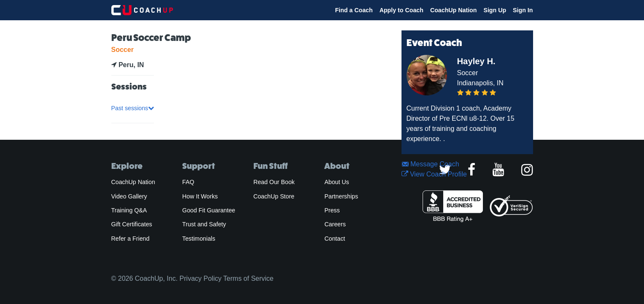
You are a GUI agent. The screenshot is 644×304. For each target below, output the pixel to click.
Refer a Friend (131, 239)
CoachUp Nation (454, 10)
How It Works (200, 196)
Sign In (523, 10)
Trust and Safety (204, 224)
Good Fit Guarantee (209, 210)
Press (332, 210)
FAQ (188, 182)
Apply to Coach (401, 10)
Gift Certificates (132, 224)
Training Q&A (129, 210)
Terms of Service (248, 278)
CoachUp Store (274, 196)
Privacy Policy (201, 278)
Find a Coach (354, 10)
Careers (335, 224)
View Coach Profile (434, 174)
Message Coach (430, 164)
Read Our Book (274, 182)
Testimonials (199, 239)
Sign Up (495, 10)
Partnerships (341, 196)
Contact (335, 239)
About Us (337, 182)
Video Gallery (129, 196)
